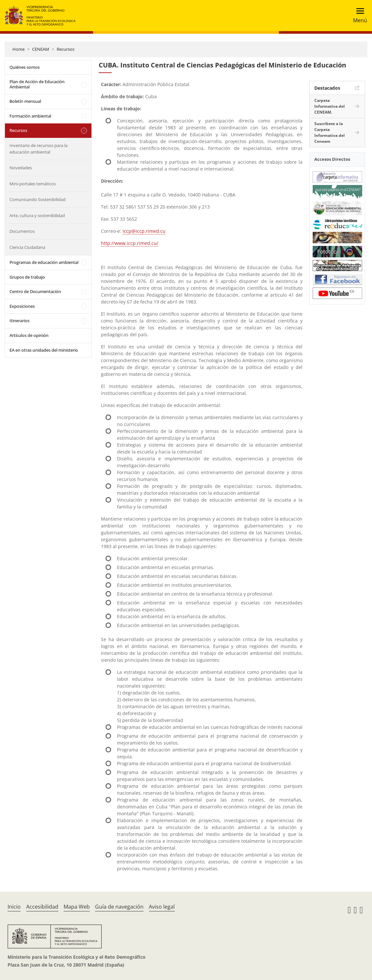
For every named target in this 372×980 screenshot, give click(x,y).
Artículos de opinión (29, 335)
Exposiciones (22, 306)
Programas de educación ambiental (44, 262)
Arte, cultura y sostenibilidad (37, 215)
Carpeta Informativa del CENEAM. (330, 106)
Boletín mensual (25, 101)
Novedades (21, 168)
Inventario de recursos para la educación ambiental (39, 149)
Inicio (14, 907)
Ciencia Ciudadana (27, 247)
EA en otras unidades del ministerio (44, 350)
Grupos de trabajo (27, 277)
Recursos (66, 49)
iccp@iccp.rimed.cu (144, 231)
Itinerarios (20, 321)
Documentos (22, 231)
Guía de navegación (119, 907)
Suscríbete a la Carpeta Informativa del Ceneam (330, 132)
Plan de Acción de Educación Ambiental (37, 84)
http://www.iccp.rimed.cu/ (130, 243)
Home (19, 49)
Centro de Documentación (35, 291)
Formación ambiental (30, 116)
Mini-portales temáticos (33, 184)
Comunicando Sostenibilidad (38, 199)
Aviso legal (162, 907)
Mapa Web (77, 907)
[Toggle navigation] (358, 16)
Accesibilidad (42, 907)
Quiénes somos (25, 67)
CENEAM (41, 49)
